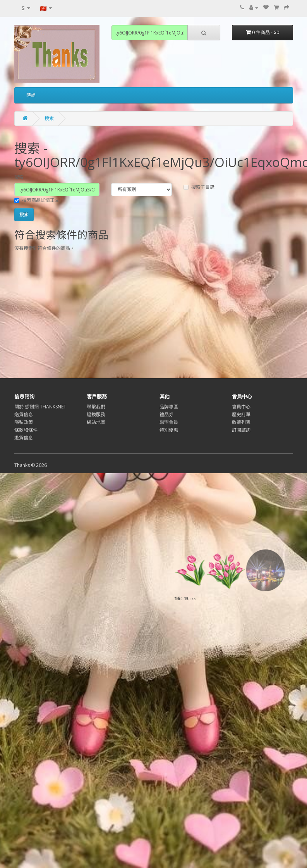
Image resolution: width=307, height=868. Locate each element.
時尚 (31, 95)
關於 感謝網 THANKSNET (40, 407)
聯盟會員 (169, 422)
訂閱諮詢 (241, 430)
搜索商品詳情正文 (37, 200)
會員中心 (241, 407)
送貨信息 (24, 414)
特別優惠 (169, 430)
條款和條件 (26, 430)
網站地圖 (96, 422)
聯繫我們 (96, 407)
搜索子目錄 (199, 187)
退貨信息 (24, 438)
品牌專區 (169, 407)
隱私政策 (24, 422)
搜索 (49, 118)
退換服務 (96, 414)
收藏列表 (241, 422)
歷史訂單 (241, 414)
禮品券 (166, 414)
